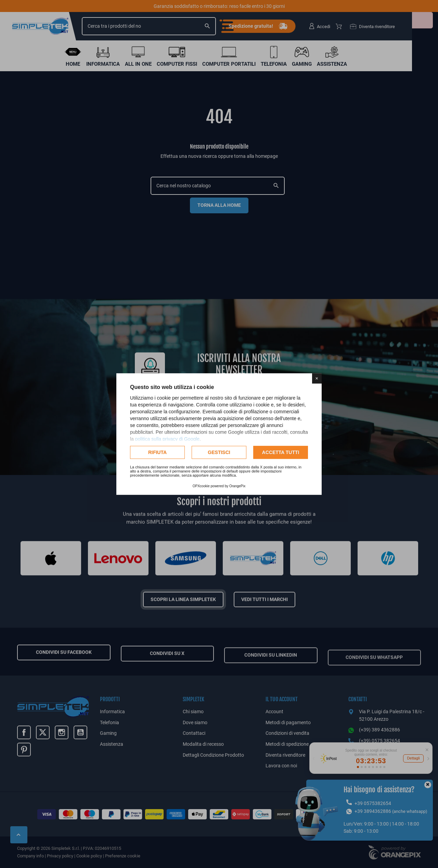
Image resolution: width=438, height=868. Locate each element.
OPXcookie (201, 486)
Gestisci (219, 452)
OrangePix (237, 486)
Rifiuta (157, 452)
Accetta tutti (281, 452)
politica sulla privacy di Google (167, 439)
